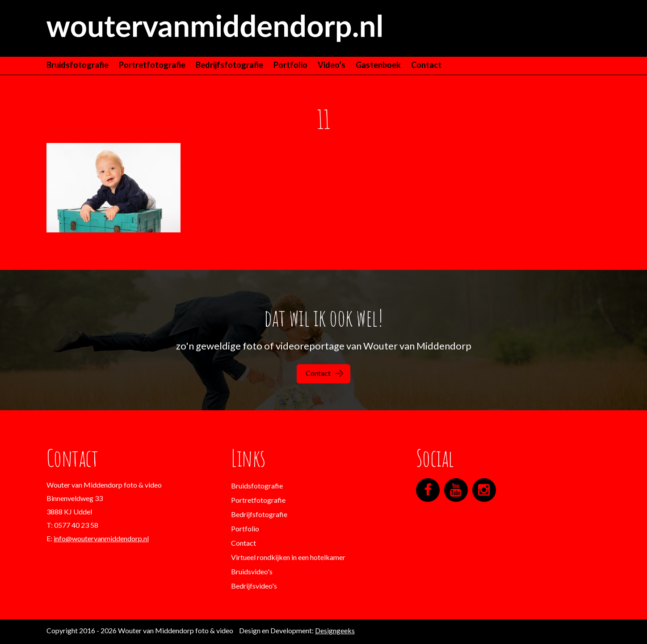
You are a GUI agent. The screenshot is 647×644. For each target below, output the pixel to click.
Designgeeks (335, 630)
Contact (426, 65)
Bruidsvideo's (252, 571)
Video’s (332, 65)
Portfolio (290, 65)
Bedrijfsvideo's (254, 586)
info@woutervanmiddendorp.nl (101, 538)
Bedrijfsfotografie (229, 65)
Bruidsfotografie (78, 65)
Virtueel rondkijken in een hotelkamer (288, 557)
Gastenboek (378, 65)
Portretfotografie (152, 65)
